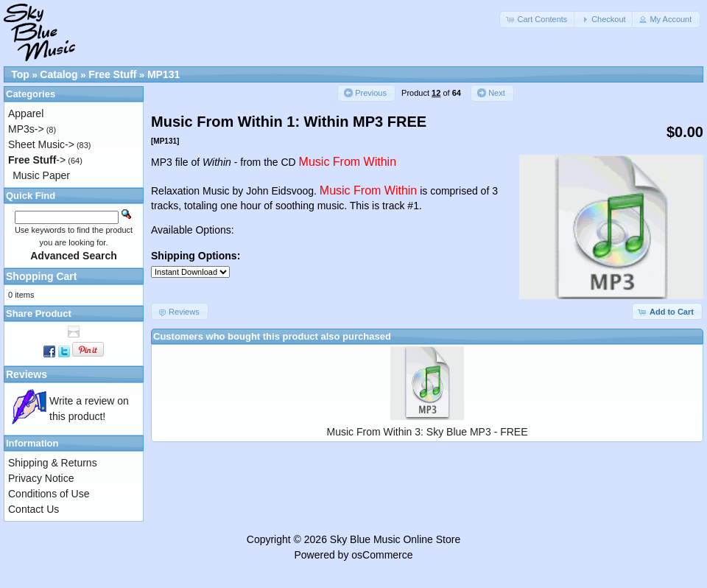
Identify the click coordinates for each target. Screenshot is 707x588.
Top (20, 74)
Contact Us (34, 509)
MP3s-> (26, 129)
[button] (538, 20)
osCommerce (382, 555)
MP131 (163, 74)
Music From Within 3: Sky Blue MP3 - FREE (427, 432)
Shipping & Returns (53, 463)
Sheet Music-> (41, 144)
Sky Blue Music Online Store (395, 539)
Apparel (26, 113)
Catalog (59, 74)
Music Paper (41, 175)
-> (37, 160)
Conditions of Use (49, 494)
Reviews (27, 374)
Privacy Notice (41, 478)
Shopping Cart (41, 276)
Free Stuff (112, 74)
